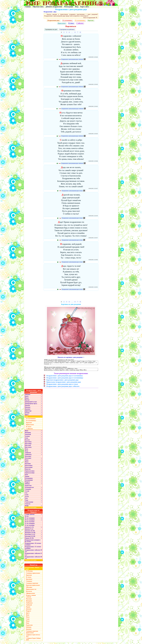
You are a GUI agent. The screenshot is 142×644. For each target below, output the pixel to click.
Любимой (28, 454)
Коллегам (29, 593)
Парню (27, 478)
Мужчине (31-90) (30, 538)
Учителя (28, 505)
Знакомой (28, 436)
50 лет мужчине (30, 523)
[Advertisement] (71, 296)
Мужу (27, 463)
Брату (27, 398)
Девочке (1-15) (29, 529)
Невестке (28, 471)
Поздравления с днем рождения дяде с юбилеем (72, 59)
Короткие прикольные (33, 587)
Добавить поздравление (54, 7)
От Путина (29, 573)
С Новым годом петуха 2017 (33, 637)
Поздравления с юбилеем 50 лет (33, 552)
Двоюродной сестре (31, 403)
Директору (28, 412)
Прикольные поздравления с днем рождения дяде (64, 383)
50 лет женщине (30, 521)
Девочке (27, 407)
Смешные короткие (32, 585)
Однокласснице (30, 474)
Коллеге (27, 441)
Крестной (28, 447)
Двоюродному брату (31, 405)
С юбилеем (80, 23)
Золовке (27, 438)
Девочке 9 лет (29, 530)
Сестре (27, 492)
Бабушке (28, 396)
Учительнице (29, 503)
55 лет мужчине (30, 527)
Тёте (26, 500)
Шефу (27, 507)
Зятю (27, 440)
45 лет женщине (30, 519)
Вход (77, 7)
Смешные (29, 583)
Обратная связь (38, 7)
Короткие (91, 20)
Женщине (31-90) (30, 534)
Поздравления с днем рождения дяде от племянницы (65, 379)
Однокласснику (30, 472)
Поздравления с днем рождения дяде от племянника (64, 377)
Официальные (30, 595)
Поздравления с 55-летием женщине (33, 549)
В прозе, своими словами (31, 598)
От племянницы (80, 20)
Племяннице (29, 482)
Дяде (55, 12)
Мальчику (28, 458)
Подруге (27, 483)
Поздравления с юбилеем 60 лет (33, 559)
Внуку (27, 400)
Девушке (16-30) (30, 532)
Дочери (27, 414)
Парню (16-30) (29, 540)
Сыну (27, 496)
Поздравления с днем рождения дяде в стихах (72, 191)
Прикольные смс (31, 591)
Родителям (28, 487)
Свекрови (28, 491)
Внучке (27, 401)
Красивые (29, 581)
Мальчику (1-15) (30, 536)
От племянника (67, 20)
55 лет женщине (30, 525)
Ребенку (27, 485)
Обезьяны (29, 589)
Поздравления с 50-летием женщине (33, 546)
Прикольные (62, 23)
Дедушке (28, 410)
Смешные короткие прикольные (32, 633)
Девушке (28, 409)
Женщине (28, 434)
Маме (27, 461)
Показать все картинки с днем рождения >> (71, 357)
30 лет (27, 518)
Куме (26, 450)
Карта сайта (85, 7)
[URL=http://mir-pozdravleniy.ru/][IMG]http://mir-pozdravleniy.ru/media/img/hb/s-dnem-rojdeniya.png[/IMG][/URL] (71, 371)
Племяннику (29, 480)
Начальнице (29, 469)
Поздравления (48, 12)
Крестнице (28, 445)
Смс (26, 494)
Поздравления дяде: (54, 20)
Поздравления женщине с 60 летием (33, 542)
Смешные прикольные (33, 575)
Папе (26, 476)
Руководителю (29, 489)
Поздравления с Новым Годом (32, 570)
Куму (27, 452)
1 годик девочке (30, 516)
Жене (27, 432)
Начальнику (29, 467)
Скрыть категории (34, 509)
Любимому (28, 456)
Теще (27, 502)
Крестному (28, 449)
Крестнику (28, 443)
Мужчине (28, 465)
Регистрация (69, 7)
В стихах (71, 23)
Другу (27, 416)
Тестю (27, 498)
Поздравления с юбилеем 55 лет (33, 556)
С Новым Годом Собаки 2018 (33, 640)
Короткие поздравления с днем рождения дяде (62, 381)
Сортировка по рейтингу (67, 29)
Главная (28, 7)
